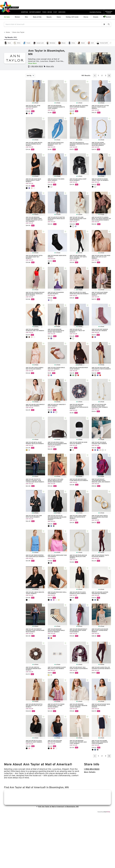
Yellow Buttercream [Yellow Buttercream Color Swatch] (59, 600)
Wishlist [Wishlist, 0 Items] (107, 17)
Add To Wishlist (44, 82)
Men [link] (26, 17)
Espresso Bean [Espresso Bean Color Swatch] (29, 337)
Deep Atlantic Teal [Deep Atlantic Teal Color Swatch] (51, 412)
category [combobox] (14, 89)
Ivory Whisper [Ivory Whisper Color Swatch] (73, 226)
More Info (50, 66)
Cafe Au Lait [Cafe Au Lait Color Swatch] (49, 338)
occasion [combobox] (14, 111)
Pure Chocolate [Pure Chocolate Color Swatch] (76, 375)
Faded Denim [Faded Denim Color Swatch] (98, 375)
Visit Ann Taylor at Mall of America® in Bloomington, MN (57, 807)
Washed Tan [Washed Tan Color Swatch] (32, 337)
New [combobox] (14, 84)
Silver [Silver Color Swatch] (51, 675)
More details (90, 772)
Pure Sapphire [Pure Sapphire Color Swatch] (76, 226)
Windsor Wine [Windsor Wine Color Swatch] (78, 375)
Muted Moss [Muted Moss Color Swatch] (73, 375)
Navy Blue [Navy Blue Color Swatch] (95, 600)
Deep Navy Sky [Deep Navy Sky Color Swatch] (51, 526)
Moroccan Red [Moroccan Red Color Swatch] (51, 748)
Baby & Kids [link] (37, 17)
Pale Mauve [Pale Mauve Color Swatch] (54, 412)
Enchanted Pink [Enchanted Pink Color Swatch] (29, 113)
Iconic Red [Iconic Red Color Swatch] (100, 375)
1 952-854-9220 (37, 66)
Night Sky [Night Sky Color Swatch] (32, 113)
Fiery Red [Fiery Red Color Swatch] (93, 450)
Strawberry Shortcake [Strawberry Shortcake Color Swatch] (51, 638)
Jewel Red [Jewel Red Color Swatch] (93, 337)
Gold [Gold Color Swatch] (49, 675)
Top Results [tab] (11, 37)
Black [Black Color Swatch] (27, 113)
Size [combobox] (14, 100)
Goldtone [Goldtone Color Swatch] (71, 113)
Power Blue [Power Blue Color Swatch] (98, 450)
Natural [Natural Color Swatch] (73, 450)
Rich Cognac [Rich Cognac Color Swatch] (98, 600)
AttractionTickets (109, 12)
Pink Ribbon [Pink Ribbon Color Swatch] (29, 748)
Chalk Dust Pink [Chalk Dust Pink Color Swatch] (49, 375)
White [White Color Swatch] (103, 450)
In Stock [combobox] (14, 76)
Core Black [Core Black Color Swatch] (49, 526)
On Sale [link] (7, 17)
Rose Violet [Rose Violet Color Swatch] (54, 748)
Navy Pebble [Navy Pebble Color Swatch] (51, 375)
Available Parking (95, 12)
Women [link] (17, 17)
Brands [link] (96, 17)
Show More (32, 63)
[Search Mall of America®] (53, 24)
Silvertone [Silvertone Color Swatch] (73, 113)
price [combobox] (14, 105)
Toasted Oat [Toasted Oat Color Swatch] (32, 188)
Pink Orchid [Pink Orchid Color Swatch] (51, 563)
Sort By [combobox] (30, 76)
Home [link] (59, 17)
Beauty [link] (49, 17)
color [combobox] (14, 95)
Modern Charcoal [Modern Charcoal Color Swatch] (54, 526)
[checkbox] (8, 43)
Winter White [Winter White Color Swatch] (34, 188)
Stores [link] (86, 17)
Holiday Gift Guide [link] (72, 17)
